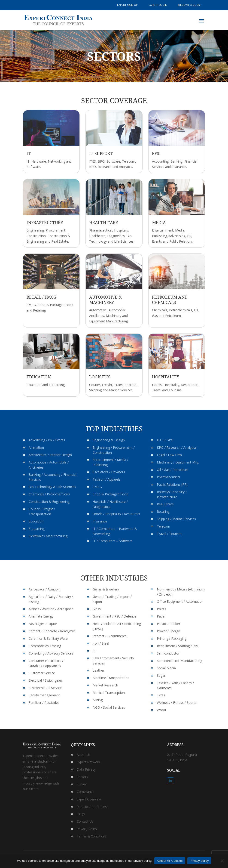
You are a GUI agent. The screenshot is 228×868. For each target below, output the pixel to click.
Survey (82, 784)
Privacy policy (199, 861)
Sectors (82, 777)
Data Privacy (86, 769)
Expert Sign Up (127, 5)
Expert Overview (89, 799)
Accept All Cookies (170, 861)
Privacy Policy (87, 829)
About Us (84, 755)
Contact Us (85, 821)
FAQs (81, 814)
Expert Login (158, 5)
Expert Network (88, 762)
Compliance (85, 792)
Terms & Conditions (92, 836)
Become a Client (190, 5)
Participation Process (93, 807)
